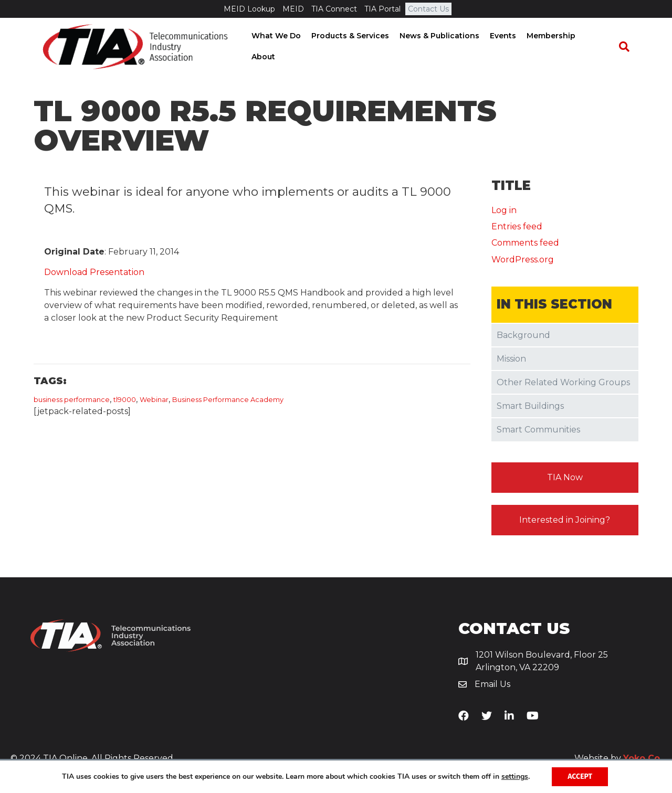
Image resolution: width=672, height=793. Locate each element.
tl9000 (125, 401)
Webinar (154, 401)
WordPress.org (523, 261)
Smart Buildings (530, 408)
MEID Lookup (249, 9)
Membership (554, 47)
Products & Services (353, 47)
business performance (72, 401)
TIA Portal (382, 9)
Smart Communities (538, 432)
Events (506, 47)
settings (515, 777)
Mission (511, 360)
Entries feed (517, 229)
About (600, 47)
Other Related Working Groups (563, 384)
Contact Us (428, 9)
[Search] (628, 47)
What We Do (279, 47)
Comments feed (525, 245)
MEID (293, 9)
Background (523, 337)
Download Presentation (94, 274)
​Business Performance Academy (228, 401)
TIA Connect (334, 9)
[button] (565, 479)
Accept (580, 776)
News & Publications (442, 47)
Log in (504, 212)
